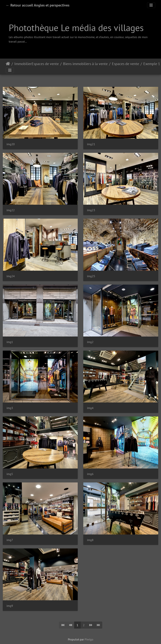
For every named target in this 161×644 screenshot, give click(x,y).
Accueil (8, 64)
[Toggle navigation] (151, 5)
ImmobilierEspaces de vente (37, 64)
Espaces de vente (125, 64)
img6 (90, 474)
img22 (11, 210)
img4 (90, 408)
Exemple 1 (152, 64)
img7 (10, 540)
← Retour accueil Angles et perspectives (38, 5)
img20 (11, 144)
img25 (91, 276)
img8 (90, 540)
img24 (11, 276)
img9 (10, 606)
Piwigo (89, 639)
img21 (91, 144)
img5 (10, 474)
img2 (90, 342)
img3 (10, 408)
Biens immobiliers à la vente (85, 64)
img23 (91, 210)
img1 (10, 342)
